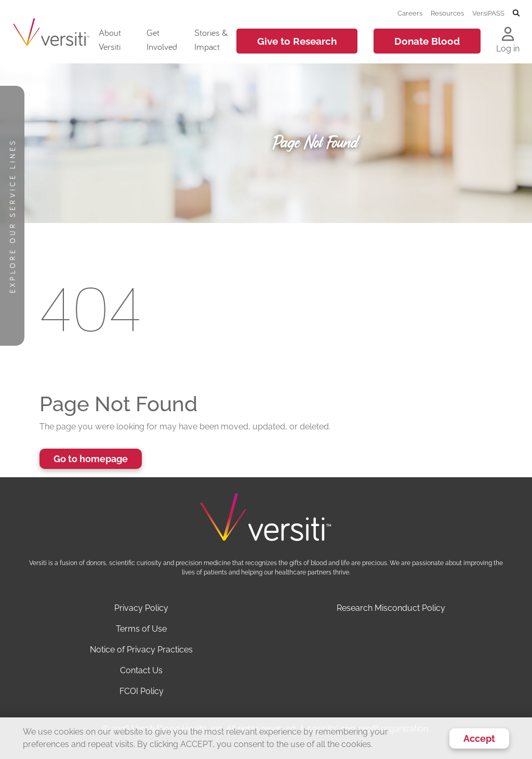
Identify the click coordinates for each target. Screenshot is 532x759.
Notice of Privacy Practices (141, 650)
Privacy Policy (141, 608)
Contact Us (141, 670)
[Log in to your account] (508, 35)
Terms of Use (141, 629)
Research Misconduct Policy (391, 608)
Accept (479, 738)
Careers (410, 13)
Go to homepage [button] (91, 459)
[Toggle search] (516, 14)
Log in (508, 49)
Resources (447, 13)
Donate (427, 41)
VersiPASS (488, 13)
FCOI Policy (142, 691)
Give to (297, 41)
